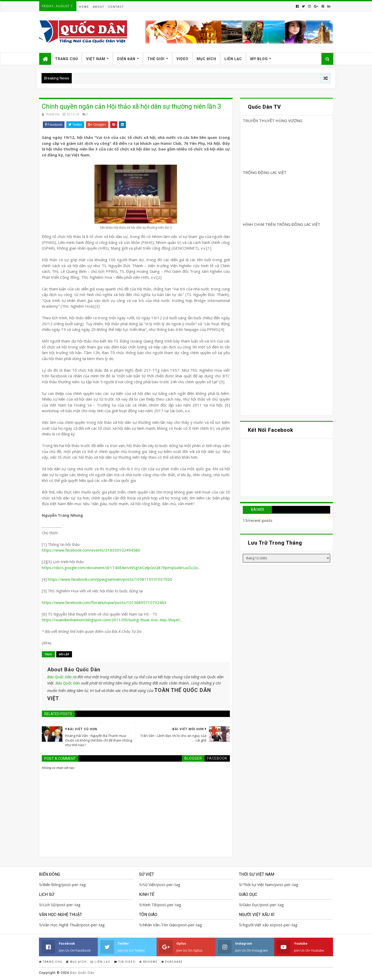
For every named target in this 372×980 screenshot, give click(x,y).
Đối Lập (64, 654)
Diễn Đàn (126, 59)
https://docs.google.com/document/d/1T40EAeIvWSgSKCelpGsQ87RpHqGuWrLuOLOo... (121, 568)
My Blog (259, 59)
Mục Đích (206, 59)
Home (84, 7)
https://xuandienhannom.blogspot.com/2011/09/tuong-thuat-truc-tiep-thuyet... (112, 620)
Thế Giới (156, 59)
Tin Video (125, 962)
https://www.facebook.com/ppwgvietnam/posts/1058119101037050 (110, 579)
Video (182, 59)
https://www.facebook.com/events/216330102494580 (91, 550)
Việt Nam (96, 59)
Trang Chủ (66, 59)
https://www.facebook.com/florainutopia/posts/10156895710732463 (104, 602)
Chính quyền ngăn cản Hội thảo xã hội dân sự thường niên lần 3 (131, 106)
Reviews (148, 962)
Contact (116, 7)
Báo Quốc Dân (59, 677)
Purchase (172, 962)
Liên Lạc (233, 59)
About (99, 7)
